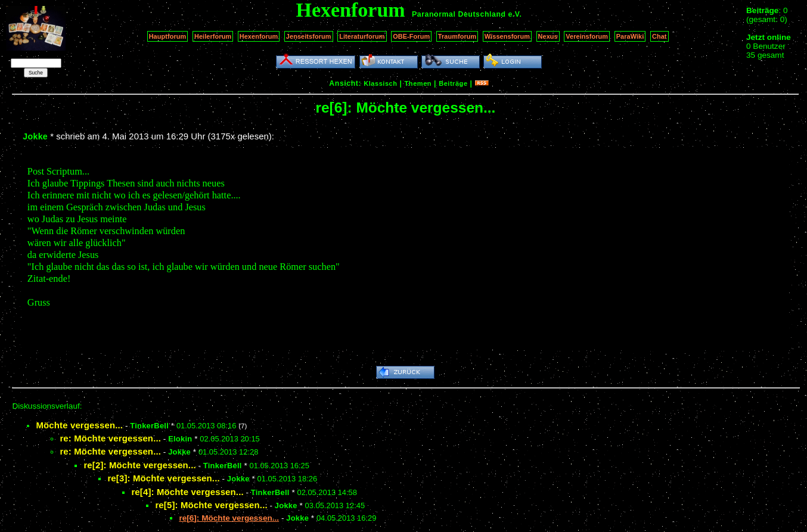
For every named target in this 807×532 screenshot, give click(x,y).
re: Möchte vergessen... (110, 438)
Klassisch (380, 83)
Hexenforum (259, 36)
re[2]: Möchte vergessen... (139, 465)
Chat (659, 36)
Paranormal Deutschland (459, 14)
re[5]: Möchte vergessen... (211, 505)
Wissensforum (507, 36)
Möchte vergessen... (79, 425)
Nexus (548, 36)
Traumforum (457, 36)
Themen (418, 83)
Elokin (180, 439)
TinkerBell (149, 426)
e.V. (515, 14)
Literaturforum (362, 36)
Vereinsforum (587, 36)
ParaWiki (630, 36)
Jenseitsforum (309, 36)
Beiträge (453, 83)
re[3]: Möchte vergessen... (163, 478)
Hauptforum (168, 36)
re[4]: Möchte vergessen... (187, 492)
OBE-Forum (411, 36)
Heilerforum (213, 36)
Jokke (35, 136)
